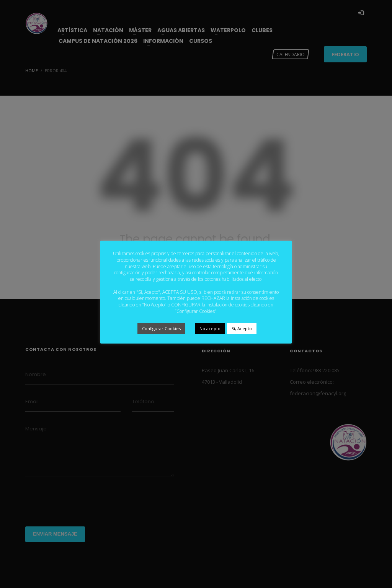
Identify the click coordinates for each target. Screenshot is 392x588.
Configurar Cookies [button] (161, 328)
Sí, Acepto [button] (242, 328)
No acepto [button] (210, 328)
